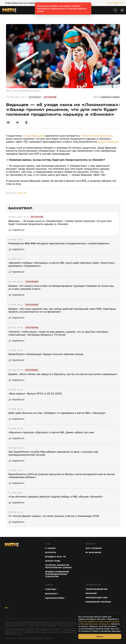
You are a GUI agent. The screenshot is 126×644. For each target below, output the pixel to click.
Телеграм (50, 589)
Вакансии (91, 593)
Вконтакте (51, 594)
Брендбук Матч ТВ (55, 557)
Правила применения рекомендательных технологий (57, 574)
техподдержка (116, 3)
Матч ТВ (22, 193)
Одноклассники (54, 598)
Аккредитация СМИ (97, 598)
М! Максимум (93, 553)
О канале (50, 548)
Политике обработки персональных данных (99, 622)
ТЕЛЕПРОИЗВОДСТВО (97, 589)
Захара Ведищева (33, 136)
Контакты (51, 553)
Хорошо (100, 636)
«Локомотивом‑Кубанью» (96, 136)
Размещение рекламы (98, 602)
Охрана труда (53, 561)
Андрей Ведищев (108, 142)
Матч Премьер (94, 548)
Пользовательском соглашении (95, 624)
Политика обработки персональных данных (58, 566)
